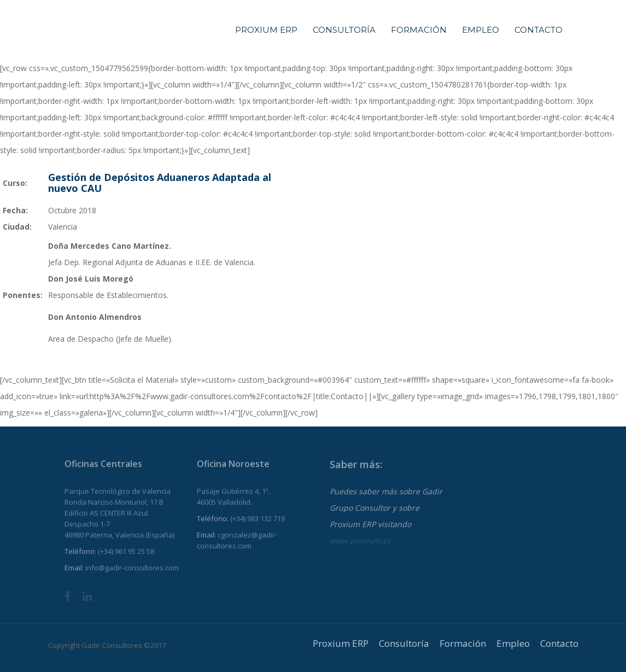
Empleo (481, 30)
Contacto (539, 30)
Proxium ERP (266, 30)
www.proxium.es (360, 546)
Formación (419, 30)
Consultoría (344, 30)
